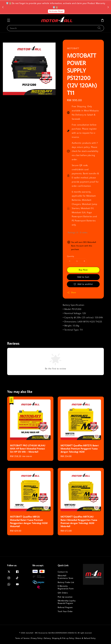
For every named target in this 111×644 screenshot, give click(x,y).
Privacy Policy (37, 638)
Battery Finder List (66, 582)
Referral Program (65, 607)
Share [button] (72, 292)
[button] (9, 20)
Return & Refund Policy (86, 638)
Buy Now (83, 270)
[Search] (99, 28)
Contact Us (63, 572)
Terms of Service (22, 638)
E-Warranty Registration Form (66, 587)
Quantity (71, 256)
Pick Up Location (65, 597)
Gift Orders (63, 593)
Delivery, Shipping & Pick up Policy (59, 638)
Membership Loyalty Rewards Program (67, 602)
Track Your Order (65, 611)
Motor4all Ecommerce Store (66, 577)
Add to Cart (83, 277)
